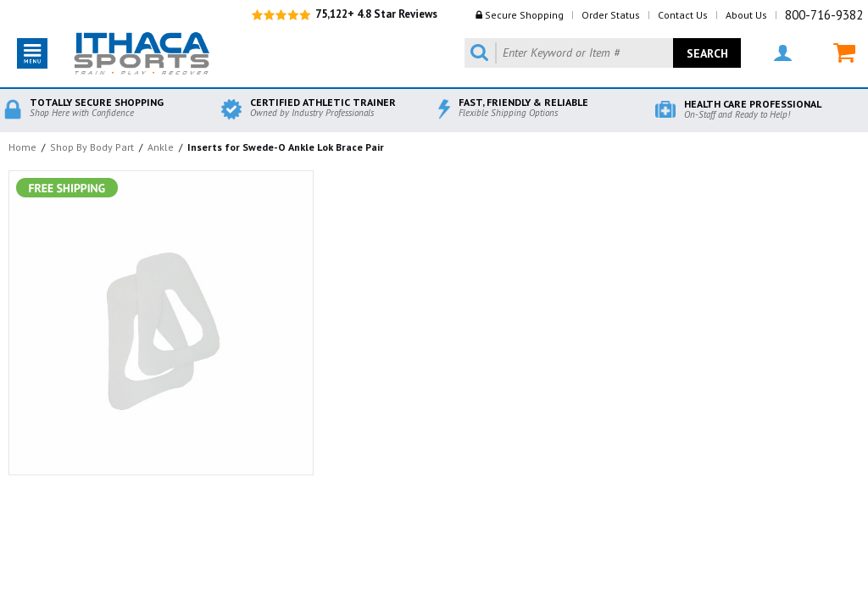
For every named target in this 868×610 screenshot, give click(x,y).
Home (22, 147)
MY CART (844, 53)
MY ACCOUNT (783, 53)
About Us (746, 15)
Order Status (611, 15)
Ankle (161, 147)
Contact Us (683, 15)
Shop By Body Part (92, 147)
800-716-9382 (824, 15)
